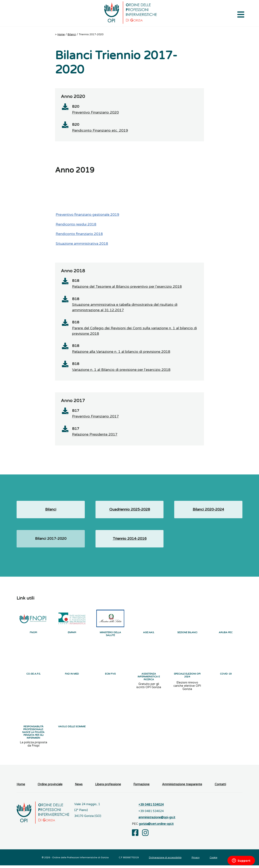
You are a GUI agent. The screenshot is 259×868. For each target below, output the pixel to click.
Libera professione (108, 787)
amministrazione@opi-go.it (157, 820)
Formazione (141, 787)
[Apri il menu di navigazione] (241, 14)
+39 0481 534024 (151, 807)
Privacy (196, 860)
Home (61, 34)
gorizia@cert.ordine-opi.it (156, 827)
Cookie (213, 860)
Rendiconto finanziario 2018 (79, 234)
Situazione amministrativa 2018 (82, 244)
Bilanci (72, 34)
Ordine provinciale (50, 787)
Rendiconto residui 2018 (76, 225)
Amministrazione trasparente (182, 787)
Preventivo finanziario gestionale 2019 (87, 215)
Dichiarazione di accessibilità (165, 860)
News (79, 787)
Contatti (220, 787)
